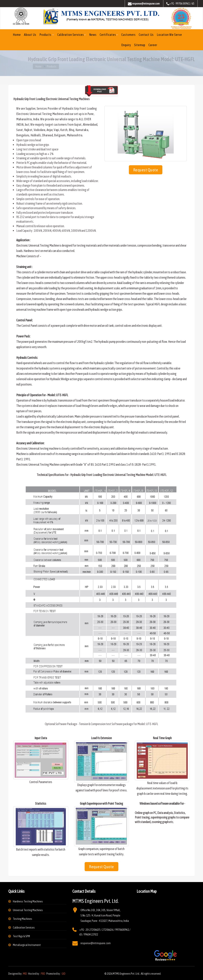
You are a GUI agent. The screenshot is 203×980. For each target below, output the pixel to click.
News (93, 35)
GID (63, 974)
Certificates (108, 35)
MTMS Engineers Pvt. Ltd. (126, 974)
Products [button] (46, 35)
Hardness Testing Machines (28, 901)
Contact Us (146, 35)
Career (153, 45)
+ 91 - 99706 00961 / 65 (180, 4)
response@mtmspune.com (96, 943)
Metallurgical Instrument (27, 945)
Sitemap (140, 45)
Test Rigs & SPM (21, 936)
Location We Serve (169, 35)
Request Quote (146, 170)
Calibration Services (71, 35)
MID (25, 974)
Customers (128, 35)
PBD (43, 974)
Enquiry (126, 45)
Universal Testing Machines (28, 910)
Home (17, 35)
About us (30, 35)
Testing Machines (23, 919)
